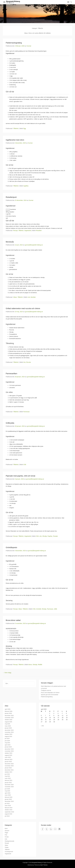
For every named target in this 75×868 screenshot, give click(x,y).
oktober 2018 (8, 810)
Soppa (7, 847)
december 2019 (9, 801)
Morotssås (10, 242)
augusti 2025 (8, 722)
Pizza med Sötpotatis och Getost (50, 693)
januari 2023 (8, 762)
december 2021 (9, 770)
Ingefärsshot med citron (15, 140)
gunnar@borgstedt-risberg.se (34, 245)
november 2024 (9, 732)
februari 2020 (9, 797)
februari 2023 (9, 759)
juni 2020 (7, 789)
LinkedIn (51, 829)
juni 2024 (7, 741)
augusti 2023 (8, 755)
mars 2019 (8, 806)
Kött (6, 839)
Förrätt (7, 837)
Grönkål (39, 609)
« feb (42, 726)
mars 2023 (8, 757)
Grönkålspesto (11, 547)
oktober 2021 (8, 772)
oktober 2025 (8, 720)
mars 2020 (8, 795)
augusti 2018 (8, 814)
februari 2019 (9, 808)
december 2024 (9, 730)
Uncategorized (9, 852)
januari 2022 (8, 768)
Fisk (6, 835)
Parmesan (26, 412)
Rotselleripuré (11, 197)
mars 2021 (8, 778)
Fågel (6, 833)
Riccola (29, 362)
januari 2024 (8, 747)
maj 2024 (7, 743)
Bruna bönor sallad (13, 620)
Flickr (55, 829)
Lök (29, 297)
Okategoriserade (9, 841)
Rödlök (40, 665)
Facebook (43, 829)
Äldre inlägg (7, 673)
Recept (15, 231)
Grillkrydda (10, 423)
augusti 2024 (8, 736)
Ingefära (26, 186)
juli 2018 (7, 816)
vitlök (55, 609)
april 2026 (8, 709)
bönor (30, 665)
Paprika (50, 536)
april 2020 (8, 793)
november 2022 (9, 766)
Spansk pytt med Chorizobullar (50, 695)
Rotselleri (39, 231)
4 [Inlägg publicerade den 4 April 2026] (62, 713)
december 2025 (9, 716)
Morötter (33, 297)
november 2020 (9, 787)
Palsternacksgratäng (14, 43)
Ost (24, 362)
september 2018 (9, 812)
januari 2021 (8, 783)
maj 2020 (7, 791)
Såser (15, 297)
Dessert (7, 831)
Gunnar (29, 46)
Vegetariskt (28, 231)
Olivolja (45, 536)
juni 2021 (7, 774)
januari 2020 (8, 799)
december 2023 (9, 749)
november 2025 (9, 718)
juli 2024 (7, 738)
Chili (25, 465)
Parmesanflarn (11, 374)
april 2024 (8, 745)
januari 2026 (8, 713)
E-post (59, 829)
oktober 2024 (8, 734)
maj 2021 (7, 776)
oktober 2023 (8, 753)
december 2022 (9, 764)
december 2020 (9, 785)
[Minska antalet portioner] (8, 210)
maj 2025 (7, 724)
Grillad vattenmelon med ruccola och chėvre (23, 308)
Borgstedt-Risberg (13, 1)
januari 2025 (8, 728)
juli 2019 (7, 803)
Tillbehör (16, 128)
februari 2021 (9, 780)
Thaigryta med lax (46, 690)
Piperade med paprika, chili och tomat (20, 476)
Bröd (6, 828)
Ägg (25, 128)
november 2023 (9, 751)
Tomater (55, 536)
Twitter (47, 829)
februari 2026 (9, 711)
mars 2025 (8, 726)
